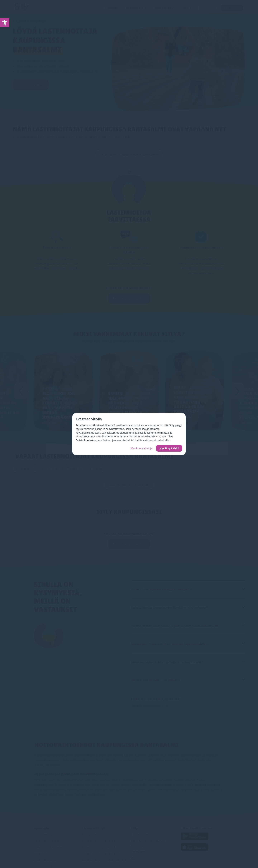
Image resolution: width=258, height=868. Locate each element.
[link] (5, 23)
